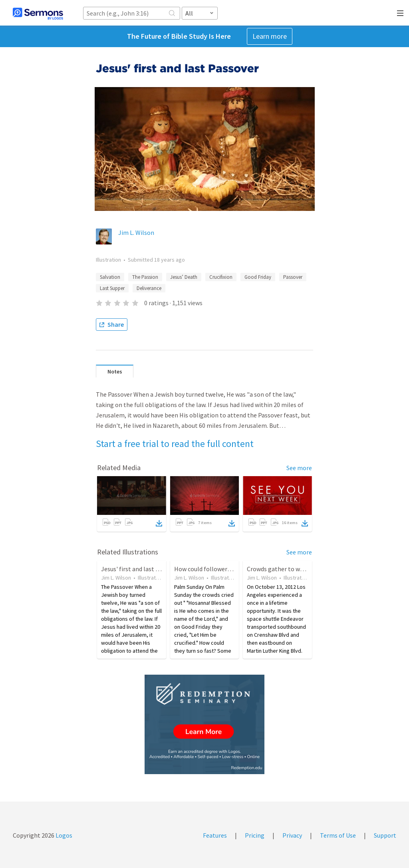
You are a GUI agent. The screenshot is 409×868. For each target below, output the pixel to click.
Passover (293, 277)
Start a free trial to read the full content (175, 444)
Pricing (255, 835)
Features (215, 835)
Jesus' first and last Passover (140, 569)
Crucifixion (221, 277)
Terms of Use (338, 835)
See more (299, 468)
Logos (63, 835)
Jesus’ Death (184, 277)
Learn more (270, 36)
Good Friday (258, 277)
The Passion (145, 277)
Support (385, 835)
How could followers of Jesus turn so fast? (232, 569)
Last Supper (112, 288)
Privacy (292, 835)
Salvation (110, 277)
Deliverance (149, 288)
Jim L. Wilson (136, 232)
